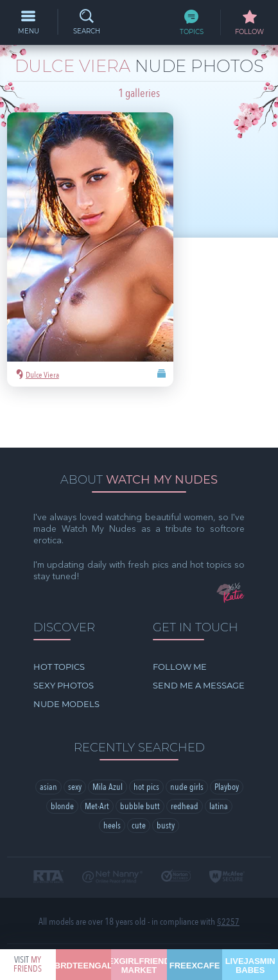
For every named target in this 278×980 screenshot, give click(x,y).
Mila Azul (108, 730)
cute (139, 768)
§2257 (228, 865)
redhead (185, 749)
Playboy (227, 730)
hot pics (146, 730)
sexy (75, 730)
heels (112, 768)
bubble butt (140, 749)
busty (166, 768)
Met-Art (97, 749)
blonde (62, 749)
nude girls (187, 730)
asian (48, 730)
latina (219, 749)
